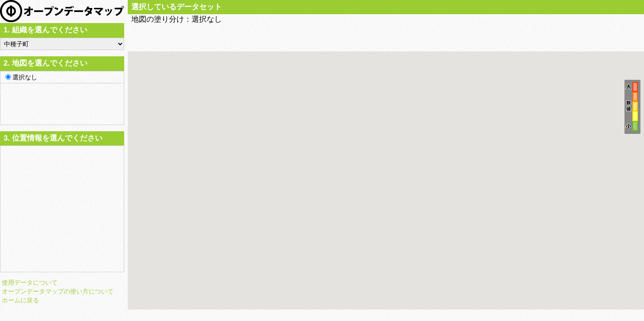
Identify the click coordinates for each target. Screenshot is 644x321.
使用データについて (30, 282)
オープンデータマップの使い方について (58, 291)
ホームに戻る (20, 300)
